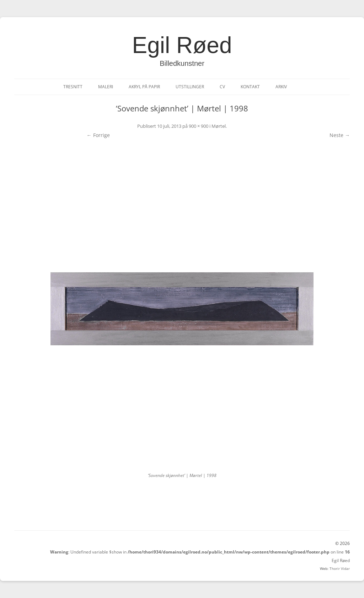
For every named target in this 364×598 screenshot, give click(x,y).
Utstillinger (190, 87)
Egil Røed (182, 45)
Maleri (106, 87)
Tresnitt (73, 87)
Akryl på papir (144, 87)
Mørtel (219, 126)
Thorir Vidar (340, 568)
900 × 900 (199, 126)
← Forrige (98, 135)
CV (222, 87)
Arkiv (281, 87)
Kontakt (250, 87)
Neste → (340, 135)
